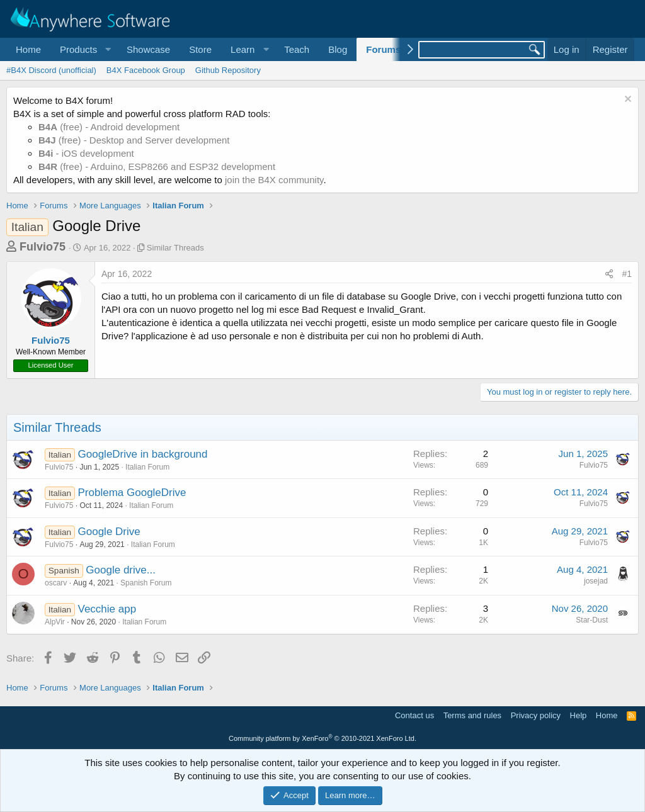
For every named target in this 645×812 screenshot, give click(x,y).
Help (579, 715)
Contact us (414, 715)
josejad (596, 581)
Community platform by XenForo (322, 738)
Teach (297, 49)
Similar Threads (175, 248)
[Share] (609, 274)
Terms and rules (472, 715)
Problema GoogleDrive (132, 493)
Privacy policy (536, 715)
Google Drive (109, 532)
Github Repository (228, 70)
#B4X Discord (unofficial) (51, 70)
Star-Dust (592, 620)
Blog (338, 49)
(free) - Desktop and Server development (134, 140)
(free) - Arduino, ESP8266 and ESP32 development (157, 166)
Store (200, 49)
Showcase (148, 49)
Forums (383, 49)
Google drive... (121, 570)
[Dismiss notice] (626, 100)
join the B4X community (274, 180)
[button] (84, 49)
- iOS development (86, 153)
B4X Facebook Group (146, 70)
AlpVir (55, 622)
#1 (627, 274)
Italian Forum (147, 467)
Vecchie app (107, 609)
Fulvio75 (43, 247)
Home (28, 49)
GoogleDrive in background (143, 454)
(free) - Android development (109, 127)
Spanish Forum (146, 583)
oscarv (56, 583)
